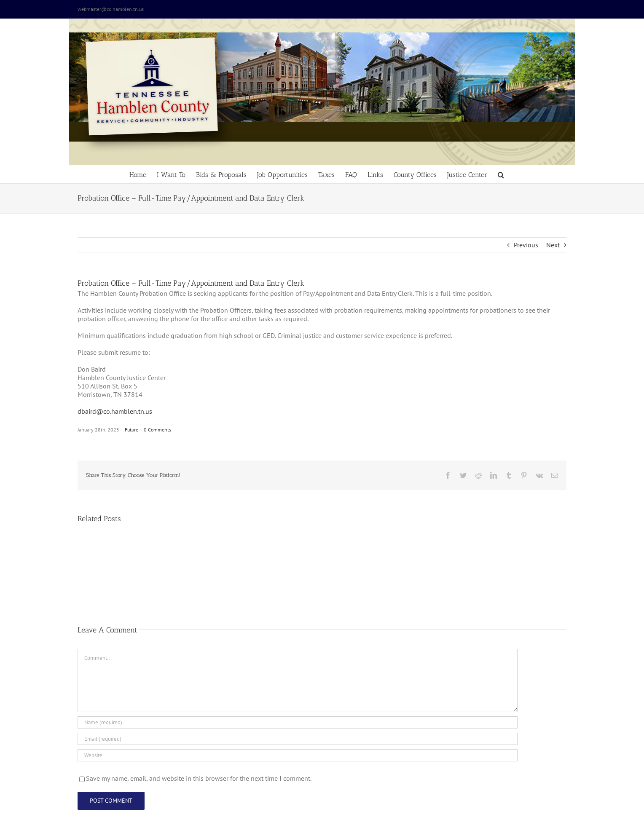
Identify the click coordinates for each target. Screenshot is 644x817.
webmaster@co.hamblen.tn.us (111, 9)
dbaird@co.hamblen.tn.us (115, 411)
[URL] (298, 755)
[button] (501, 174)
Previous (526, 245)
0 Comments (157, 430)
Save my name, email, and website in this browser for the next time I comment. (199, 778)
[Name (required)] (298, 722)
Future (131, 430)
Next (553, 245)
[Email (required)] (298, 739)
